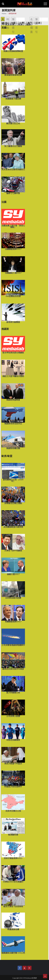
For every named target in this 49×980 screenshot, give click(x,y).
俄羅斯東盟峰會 (13, 392)
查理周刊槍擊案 (13, 313)
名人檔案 (31, 26)
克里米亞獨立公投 (13, 803)
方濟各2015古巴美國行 (13, 874)
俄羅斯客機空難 (13, 440)
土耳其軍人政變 (13, 708)
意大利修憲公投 (13, 685)
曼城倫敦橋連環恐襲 (13, 67)
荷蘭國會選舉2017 (13, 614)
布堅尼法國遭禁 (13, 732)
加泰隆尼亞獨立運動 (13, 495)
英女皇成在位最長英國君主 (13, 162)
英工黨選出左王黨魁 (13, 138)
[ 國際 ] (28, 24)
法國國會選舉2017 (13, 241)
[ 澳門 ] (30, 23)
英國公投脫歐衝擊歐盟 (13, 43)
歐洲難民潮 (13, 827)
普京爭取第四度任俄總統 (13, 345)
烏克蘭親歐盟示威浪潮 (13, 519)
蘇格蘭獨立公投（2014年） (13, 472)
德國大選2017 (13, 566)
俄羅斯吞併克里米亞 (13, 416)
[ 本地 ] (5, 23)
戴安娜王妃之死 (13, 115)
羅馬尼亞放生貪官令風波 (13, 661)
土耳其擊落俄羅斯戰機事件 (13, 637)
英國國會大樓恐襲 (13, 91)
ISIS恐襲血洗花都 (13, 288)
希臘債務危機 (13, 921)
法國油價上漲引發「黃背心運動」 (13, 218)
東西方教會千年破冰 (13, 756)
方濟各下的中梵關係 (13, 543)
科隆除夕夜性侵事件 (13, 779)
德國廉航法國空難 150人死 (13, 945)
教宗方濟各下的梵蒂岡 (13, 898)
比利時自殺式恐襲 (13, 590)
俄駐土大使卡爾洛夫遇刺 (13, 368)
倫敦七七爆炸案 (13, 185)
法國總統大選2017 (13, 265)
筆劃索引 (13, 26)
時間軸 (8, 23)
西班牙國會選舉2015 (13, 850)
